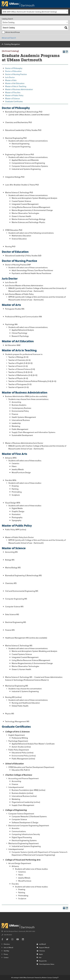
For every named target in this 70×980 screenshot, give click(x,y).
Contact (6, 957)
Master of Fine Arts (13, 92)
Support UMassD (43, 947)
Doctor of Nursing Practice (16, 74)
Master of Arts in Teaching (16, 86)
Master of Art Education (15, 83)
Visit (39, 957)
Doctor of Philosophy (14, 68)
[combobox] (35, 12)
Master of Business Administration (19, 89)
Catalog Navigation (12, 44)
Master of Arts (11, 80)
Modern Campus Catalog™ (50, 977)
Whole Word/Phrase (13, 32)
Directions (7, 944)
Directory (41, 951)
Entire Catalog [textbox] (9, 22)
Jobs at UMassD (8, 947)
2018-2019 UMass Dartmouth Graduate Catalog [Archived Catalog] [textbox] (30, 12)
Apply (40, 954)
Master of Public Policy (14, 95)
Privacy (6, 954)
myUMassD (41, 944)
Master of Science (12, 98)
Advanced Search (9, 38)
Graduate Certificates (14, 101)
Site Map (6, 951)
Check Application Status (45, 964)
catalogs (16, 977)
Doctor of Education (13, 71)
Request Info (42, 961)
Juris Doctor (10, 77)
